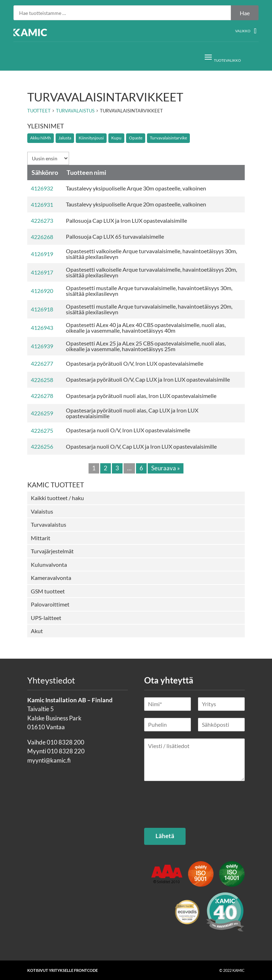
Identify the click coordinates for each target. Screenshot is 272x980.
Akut (37, 631)
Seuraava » (166, 468)
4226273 (42, 220)
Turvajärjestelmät (52, 551)
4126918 (42, 309)
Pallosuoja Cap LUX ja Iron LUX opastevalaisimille (126, 220)
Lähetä (165, 836)
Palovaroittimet (50, 604)
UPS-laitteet (46, 618)
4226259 (42, 413)
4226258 (42, 380)
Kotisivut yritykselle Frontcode (63, 970)
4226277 (42, 363)
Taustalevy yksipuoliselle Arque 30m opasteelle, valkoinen (136, 188)
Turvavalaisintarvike (168, 138)
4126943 (42, 328)
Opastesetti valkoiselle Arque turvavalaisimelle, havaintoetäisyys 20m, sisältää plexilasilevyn (151, 272)
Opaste (136, 138)
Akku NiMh (41, 138)
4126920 (42, 291)
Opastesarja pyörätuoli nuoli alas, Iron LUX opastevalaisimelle (141, 396)
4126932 (42, 188)
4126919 (42, 254)
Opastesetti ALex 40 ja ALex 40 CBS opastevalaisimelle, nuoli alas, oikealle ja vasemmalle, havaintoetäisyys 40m (146, 328)
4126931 (42, 204)
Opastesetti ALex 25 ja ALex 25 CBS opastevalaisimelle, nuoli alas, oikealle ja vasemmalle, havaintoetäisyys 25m (146, 346)
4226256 (42, 446)
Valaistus (42, 511)
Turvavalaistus (49, 524)
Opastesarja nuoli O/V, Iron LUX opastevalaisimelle (128, 430)
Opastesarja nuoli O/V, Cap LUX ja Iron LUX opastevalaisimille (141, 446)
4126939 (42, 346)
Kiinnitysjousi (91, 138)
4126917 (42, 272)
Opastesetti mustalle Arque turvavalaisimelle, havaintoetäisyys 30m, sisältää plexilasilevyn (149, 291)
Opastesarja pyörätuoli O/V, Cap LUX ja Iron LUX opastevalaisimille (148, 379)
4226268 (42, 237)
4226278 (42, 396)
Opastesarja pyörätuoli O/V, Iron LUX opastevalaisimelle (135, 363)
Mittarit (41, 538)
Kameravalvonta (51, 578)
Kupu (116, 138)
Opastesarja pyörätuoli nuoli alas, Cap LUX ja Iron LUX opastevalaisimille (132, 413)
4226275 (42, 430)
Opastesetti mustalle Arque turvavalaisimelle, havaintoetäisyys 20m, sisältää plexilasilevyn (149, 309)
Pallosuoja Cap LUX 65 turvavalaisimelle (115, 236)
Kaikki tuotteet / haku (57, 498)
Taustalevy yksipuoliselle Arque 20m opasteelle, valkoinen (136, 204)
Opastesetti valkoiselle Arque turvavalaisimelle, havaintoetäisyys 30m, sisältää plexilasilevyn (151, 254)
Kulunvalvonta (49, 564)
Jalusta (65, 138)
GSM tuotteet (48, 591)
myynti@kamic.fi (49, 760)
